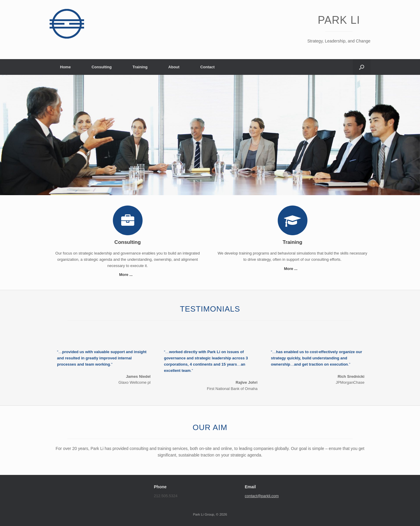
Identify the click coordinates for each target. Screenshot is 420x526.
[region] (210, 135)
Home (65, 67)
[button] (362, 67)
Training (140, 67)
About (174, 67)
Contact (207, 67)
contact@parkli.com (262, 496)
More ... (128, 275)
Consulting (102, 67)
